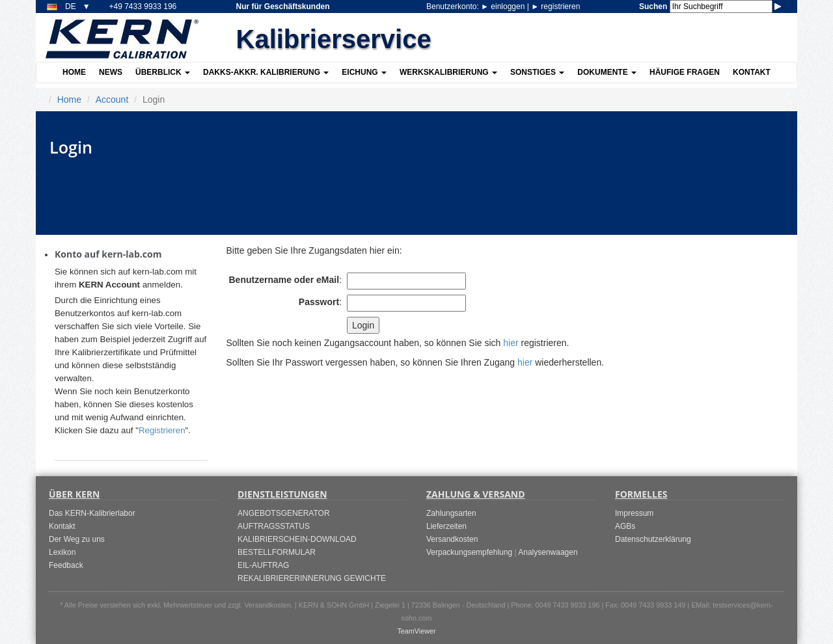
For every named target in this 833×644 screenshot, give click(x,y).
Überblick (163, 72)
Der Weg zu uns (77, 539)
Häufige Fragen (685, 72)
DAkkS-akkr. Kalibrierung (266, 72)
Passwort (319, 302)
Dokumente (607, 72)
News (111, 72)
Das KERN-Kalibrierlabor (92, 513)
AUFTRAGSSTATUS (274, 526)
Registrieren (162, 430)
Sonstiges (537, 72)
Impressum (634, 513)
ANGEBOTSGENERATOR (284, 513)
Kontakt (752, 72)
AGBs (625, 526)
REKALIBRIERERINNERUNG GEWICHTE (312, 578)
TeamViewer (416, 631)
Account (112, 100)
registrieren (555, 7)
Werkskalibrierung (448, 72)
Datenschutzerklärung (653, 539)
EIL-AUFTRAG (263, 565)
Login (363, 325)
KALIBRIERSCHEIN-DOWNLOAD (297, 539)
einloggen (504, 7)
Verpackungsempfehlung (469, 552)
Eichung (364, 72)
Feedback (66, 565)
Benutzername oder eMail (284, 280)
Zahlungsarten (451, 513)
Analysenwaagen (548, 552)
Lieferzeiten (446, 526)
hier (511, 343)
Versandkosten (452, 539)
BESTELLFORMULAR (277, 552)
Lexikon (62, 552)
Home (74, 72)
